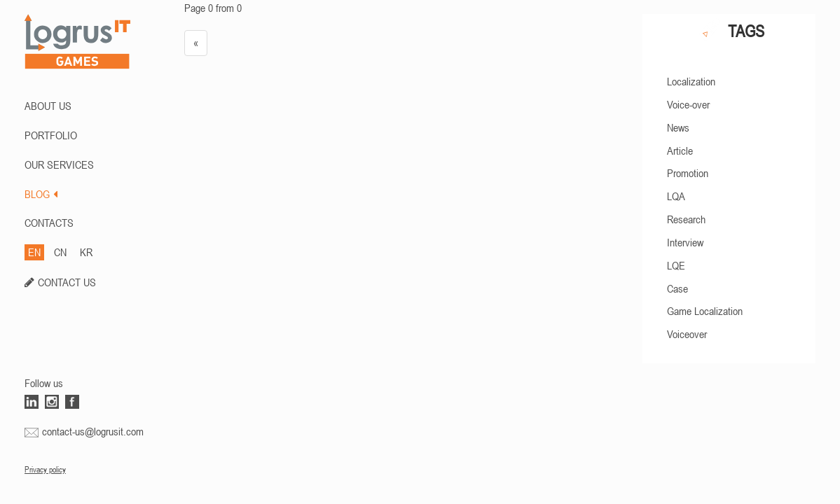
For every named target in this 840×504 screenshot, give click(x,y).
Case (677, 288)
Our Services (59, 164)
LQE (676, 265)
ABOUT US (48, 106)
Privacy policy (45, 470)
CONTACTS (49, 223)
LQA (676, 196)
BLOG (41, 194)
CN (60, 252)
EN (34, 252)
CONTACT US (67, 282)
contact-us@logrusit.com (93, 431)
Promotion (688, 173)
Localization (691, 81)
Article (680, 150)
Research (686, 219)
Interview (685, 242)
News (678, 127)
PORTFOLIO (51, 135)
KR (86, 252)
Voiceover (687, 334)
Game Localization (705, 311)
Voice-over (688, 104)
